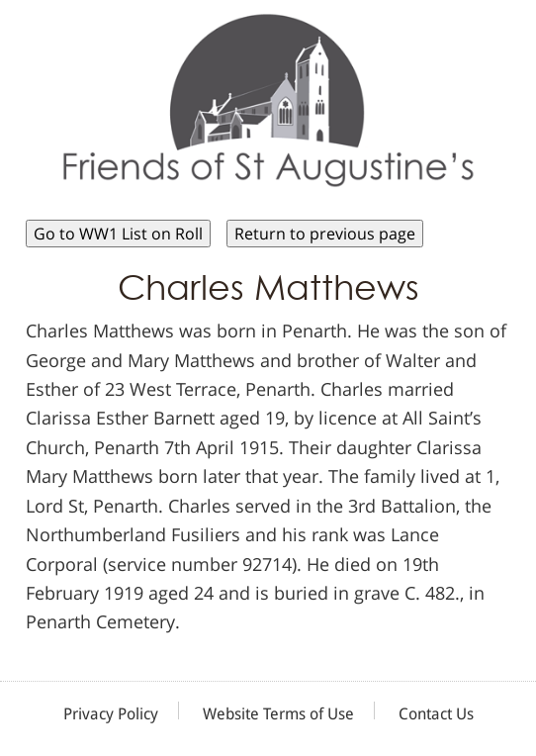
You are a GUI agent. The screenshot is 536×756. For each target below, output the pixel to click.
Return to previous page (325, 234)
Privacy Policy (111, 714)
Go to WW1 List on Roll (118, 234)
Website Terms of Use (278, 714)
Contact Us (436, 714)
